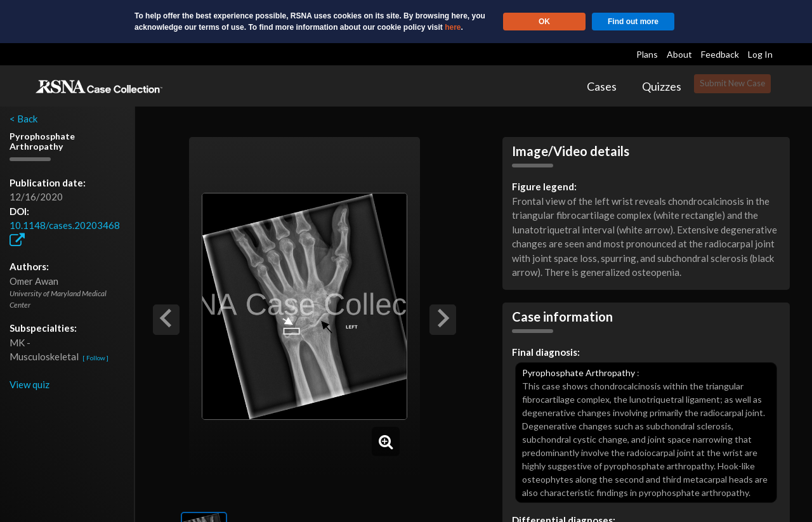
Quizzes (662, 86)
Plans (647, 54)
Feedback (720, 54)
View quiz (29, 384)
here (453, 27)
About (679, 54)
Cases (602, 86)
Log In (760, 54)
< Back (23, 119)
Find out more (633, 22)
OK (544, 22)
